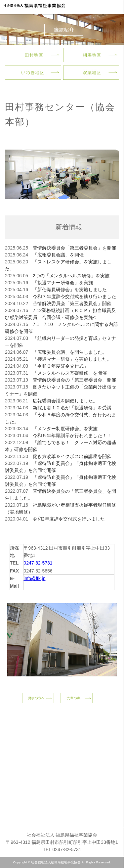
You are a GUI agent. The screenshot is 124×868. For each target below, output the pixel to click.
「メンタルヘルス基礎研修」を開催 (70, 373)
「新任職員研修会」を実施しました (70, 290)
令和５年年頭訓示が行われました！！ (72, 435)
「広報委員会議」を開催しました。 (70, 352)
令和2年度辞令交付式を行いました (69, 519)
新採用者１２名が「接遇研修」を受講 (72, 408)
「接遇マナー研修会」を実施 (63, 283)
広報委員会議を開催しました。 (65, 401)
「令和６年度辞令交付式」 (61, 366)
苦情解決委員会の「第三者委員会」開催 (74, 380)
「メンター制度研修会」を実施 (65, 429)
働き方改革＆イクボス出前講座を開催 (72, 456)
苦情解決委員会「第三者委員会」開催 (72, 303)
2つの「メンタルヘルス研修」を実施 (71, 276)
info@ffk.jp (34, 578)
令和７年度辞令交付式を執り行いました (74, 297)
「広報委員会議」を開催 (58, 255)
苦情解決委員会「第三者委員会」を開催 (74, 248)
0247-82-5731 (38, 563)
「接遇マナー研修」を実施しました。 (72, 359)
